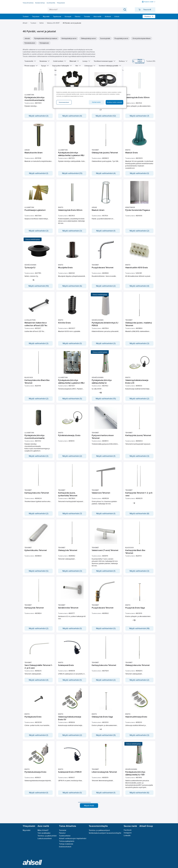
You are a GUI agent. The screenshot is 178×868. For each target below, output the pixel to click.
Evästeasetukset (65, 847)
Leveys (86, 61)
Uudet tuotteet (60, 61)
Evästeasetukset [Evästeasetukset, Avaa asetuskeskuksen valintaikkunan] (64, 102)
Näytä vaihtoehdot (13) (72, 175)
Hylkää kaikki (96, 102)
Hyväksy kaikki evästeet (114, 102)
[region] (90, 98)
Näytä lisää (89, 816)
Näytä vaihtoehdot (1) (39, 175)
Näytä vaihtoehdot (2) (139, 233)
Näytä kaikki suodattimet (127, 61)
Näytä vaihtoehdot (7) (139, 118)
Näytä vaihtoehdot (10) (39, 288)
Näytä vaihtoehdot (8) (139, 517)
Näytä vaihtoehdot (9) (106, 746)
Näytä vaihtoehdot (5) (72, 402)
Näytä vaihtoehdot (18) (139, 632)
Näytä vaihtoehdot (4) (72, 118)
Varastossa (44, 61)
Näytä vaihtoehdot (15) (106, 402)
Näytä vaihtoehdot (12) (106, 118)
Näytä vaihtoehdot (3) (39, 118)
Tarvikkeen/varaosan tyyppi (105, 61)
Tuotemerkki (30, 61)
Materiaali (74, 61)
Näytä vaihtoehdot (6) (72, 288)
